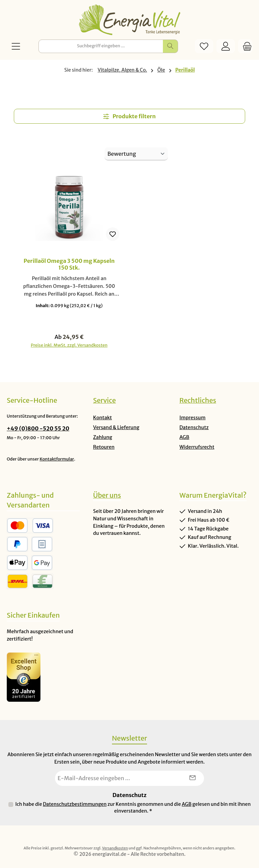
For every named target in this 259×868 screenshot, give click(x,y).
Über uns (107, 495)
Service (105, 400)
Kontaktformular (57, 459)
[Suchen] (170, 46)
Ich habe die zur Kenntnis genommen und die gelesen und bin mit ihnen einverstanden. (133, 808)
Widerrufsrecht (197, 447)
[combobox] (101, 46)
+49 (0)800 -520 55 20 (38, 428)
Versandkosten (115, 848)
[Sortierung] (136, 154)
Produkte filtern (129, 116)
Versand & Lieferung (116, 427)
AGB (184, 437)
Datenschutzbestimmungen (75, 804)
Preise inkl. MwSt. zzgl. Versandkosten (69, 345)
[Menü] (16, 46)
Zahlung (103, 437)
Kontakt (103, 418)
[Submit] (192, 778)
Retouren (104, 447)
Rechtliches (198, 400)
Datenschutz (194, 427)
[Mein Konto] (226, 46)
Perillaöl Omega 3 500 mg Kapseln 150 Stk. (69, 264)
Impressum (193, 418)
